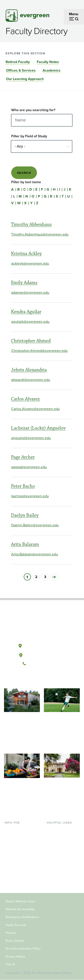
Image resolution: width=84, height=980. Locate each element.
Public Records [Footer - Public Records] (16, 925)
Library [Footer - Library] (52, 829)
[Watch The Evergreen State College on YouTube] (37, 679)
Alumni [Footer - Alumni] (10, 880)
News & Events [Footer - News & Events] (58, 866)
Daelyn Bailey (25, 515)
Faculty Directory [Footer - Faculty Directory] (60, 837)
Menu (74, 14)
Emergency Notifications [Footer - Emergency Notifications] (22, 917)
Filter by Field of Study (29, 136)
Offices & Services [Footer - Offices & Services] (61, 844)
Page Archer (23, 457)
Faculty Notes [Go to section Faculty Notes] (48, 62)
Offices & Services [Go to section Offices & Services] (21, 70)
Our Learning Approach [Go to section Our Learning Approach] (25, 79)
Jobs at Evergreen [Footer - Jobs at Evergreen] (61, 873)
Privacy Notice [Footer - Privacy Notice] (15, 957)
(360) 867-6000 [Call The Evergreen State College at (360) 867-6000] (42, 664)
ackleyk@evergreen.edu (30, 263)
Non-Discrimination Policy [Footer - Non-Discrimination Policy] (23, 949)
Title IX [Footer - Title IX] (10, 964)
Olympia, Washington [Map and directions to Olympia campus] (42, 645)
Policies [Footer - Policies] (11, 933)
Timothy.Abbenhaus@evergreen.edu (40, 234)
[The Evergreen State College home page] (42, 625)
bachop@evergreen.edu (30, 496)
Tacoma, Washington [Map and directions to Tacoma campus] (42, 654)
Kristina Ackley (26, 254)
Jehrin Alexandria (29, 370)
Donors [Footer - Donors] (10, 873)
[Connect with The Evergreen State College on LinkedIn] (56, 679)
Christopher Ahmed (31, 341)
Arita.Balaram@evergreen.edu (35, 554)
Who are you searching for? (33, 110)
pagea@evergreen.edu (29, 467)
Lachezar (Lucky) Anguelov (38, 428)
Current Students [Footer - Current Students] (18, 829)
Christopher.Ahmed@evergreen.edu (39, 351)
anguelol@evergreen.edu (31, 438)
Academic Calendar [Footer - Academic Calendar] (62, 858)
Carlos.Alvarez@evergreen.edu (36, 409)
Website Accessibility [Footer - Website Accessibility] (20, 909)
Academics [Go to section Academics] (52, 70)
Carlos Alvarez (25, 399)
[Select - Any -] (42, 146)
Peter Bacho (23, 486)
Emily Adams (24, 283)
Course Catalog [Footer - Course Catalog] (59, 851)
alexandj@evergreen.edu (31, 380)
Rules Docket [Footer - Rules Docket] (15, 941)
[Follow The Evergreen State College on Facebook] (28, 679)
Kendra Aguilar (26, 312)
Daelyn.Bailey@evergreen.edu (35, 525)
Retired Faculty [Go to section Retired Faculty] (18, 62)
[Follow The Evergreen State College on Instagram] (46, 679)
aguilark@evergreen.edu (30, 322)
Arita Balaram (25, 544)
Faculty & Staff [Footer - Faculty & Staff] (16, 866)
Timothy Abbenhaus (31, 224)
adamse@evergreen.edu (30, 292)
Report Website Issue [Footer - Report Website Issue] (20, 901)
